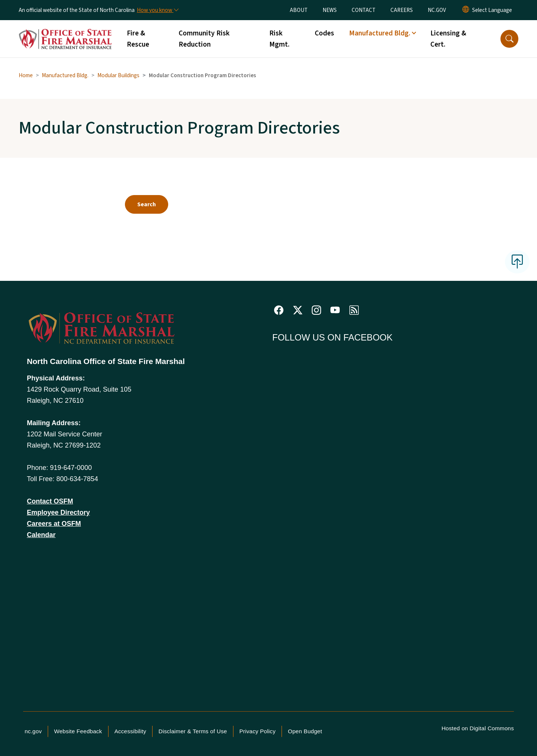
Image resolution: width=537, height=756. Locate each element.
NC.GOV (437, 10)
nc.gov (33, 731)
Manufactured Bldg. (65, 75)
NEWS (330, 10)
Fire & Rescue (138, 39)
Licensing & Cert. (448, 39)
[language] (492, 10)
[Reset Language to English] (466, 10)
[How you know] (157, 10)
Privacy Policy (257, 731)
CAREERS (402, 10)
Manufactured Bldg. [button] (380, 33)
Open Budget (305, 731)
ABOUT (299, 10)
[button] (509, 39)
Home (26, 75)
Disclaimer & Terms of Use (193, 731)
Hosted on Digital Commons (478, 728)
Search (147, 204)
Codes (324, 33)
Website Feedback (78, 731)
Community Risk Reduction (204, 39)
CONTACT (364, 10)
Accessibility (130, 731)
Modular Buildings (118, 75)
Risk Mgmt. (279, 39)
